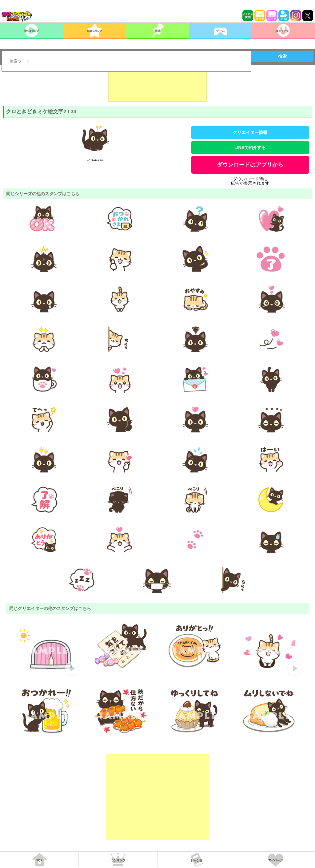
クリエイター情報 (250, 132)
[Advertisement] (157, 86)
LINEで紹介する (250, 147)
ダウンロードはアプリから (250, 165)
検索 (282, 56)
